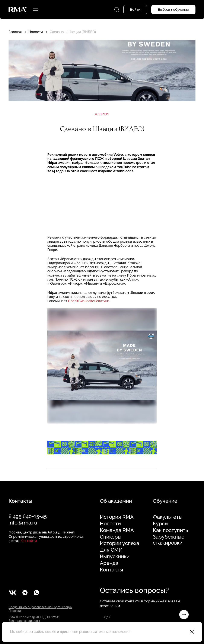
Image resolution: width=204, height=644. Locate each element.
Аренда (109, 563)
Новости (36, 32)
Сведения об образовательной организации (40, 607)
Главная (15, 32)
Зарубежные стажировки (169, 540)
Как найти (29, 541)
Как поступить (170, 530)
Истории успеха (119, 543)
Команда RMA (117, 530)
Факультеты (168, 517)
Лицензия (15, 611)
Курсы (161, 524)
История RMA (117, 517)
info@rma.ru (23, 523)
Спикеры (111, 537)
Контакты (111, 570)
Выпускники (115, 557)
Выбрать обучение (173, 9)
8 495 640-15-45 (28, 516)
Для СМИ (111, 550)
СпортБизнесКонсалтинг (89, 301)
